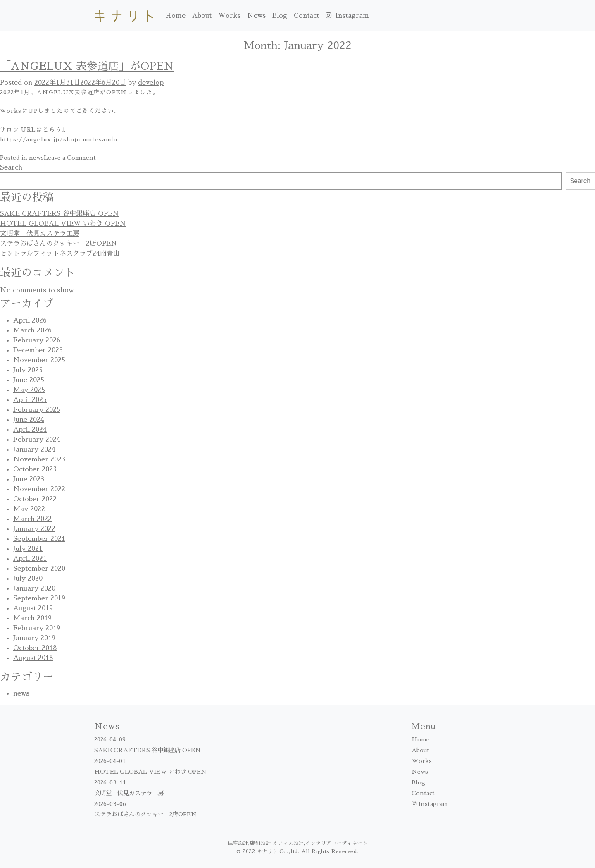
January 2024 (34, 450)
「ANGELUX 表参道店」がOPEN (87, 66)
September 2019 (39, 598)
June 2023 (29, 479)
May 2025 (29, 390)
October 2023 (35, 469)
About (202, 16)
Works (229, 16)
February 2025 (37, 410)
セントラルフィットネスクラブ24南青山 (60, 253)
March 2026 (32, 330)
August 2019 (33, 608)
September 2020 (39, 569)
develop (151, 83)
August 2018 (33, 658)
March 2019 (32, 618)
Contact (306, 16)
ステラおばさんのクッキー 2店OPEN (59, 244)
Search (11, 167)
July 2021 (28, 549)
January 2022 (34, 529)
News (256, 16)
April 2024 (30, 430)
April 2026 (30, 320)
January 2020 (34, 588)
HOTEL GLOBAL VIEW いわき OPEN (63, 224)
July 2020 (28, 579)
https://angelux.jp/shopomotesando (59, 140)
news (36, 158)
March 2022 (32, 519)
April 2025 (30, 400)
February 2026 (37, 340)
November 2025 (39, 360)
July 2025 (28, 370)
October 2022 (35, 499)
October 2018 (35, 648)
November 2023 (39, 459)
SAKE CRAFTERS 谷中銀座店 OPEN (59, 214)
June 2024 (29, 420)
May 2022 (29, 509)
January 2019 (34, 638)
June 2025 (29, 380)
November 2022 (39, 489)
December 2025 (38, 350)
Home (175, 16)
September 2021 (39, 539)
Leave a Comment (70, 158)
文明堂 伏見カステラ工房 (40, 234)
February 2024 (37, 440)
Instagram (347, 16)
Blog (280, 16)
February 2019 (37, 628)
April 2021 (30, 559)
